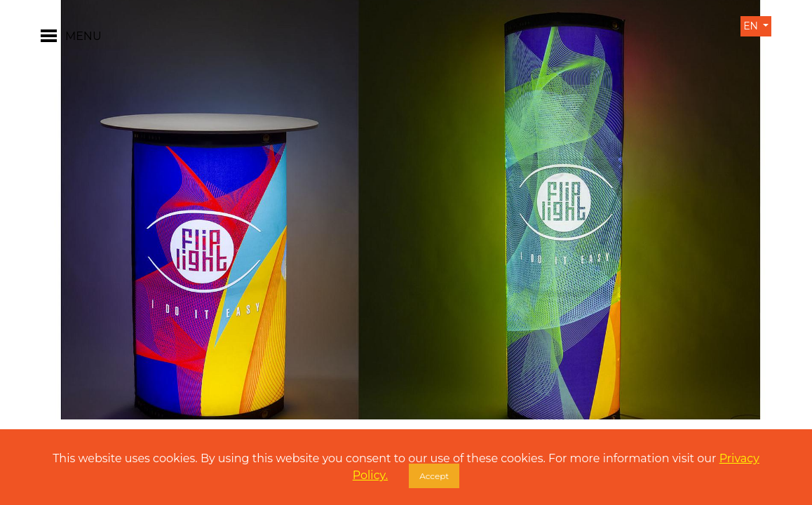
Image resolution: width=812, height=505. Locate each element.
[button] (41, 210)
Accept (434, 476)
